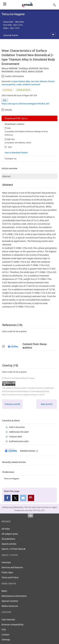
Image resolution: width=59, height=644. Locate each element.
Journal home (11, 35)
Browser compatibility (13, 624)
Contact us (11, 158)
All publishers (8, 539)
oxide (19, 84)
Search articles (9, 544)
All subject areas (10, 534)
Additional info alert (19, 432)
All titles (6, 529)
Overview (6, 562)
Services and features (12, 567)
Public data (7, 572)
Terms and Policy (10, 577)
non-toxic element (39, 81)
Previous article (12, 404)
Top (30, 516)
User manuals (8, 619)
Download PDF (16, 118)
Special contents (10, 601)
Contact (6, 635)
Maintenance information (14, 596)
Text (10, 147)
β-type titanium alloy (21, 81)
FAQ (4, 629)
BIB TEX (11, 139)
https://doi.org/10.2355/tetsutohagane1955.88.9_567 (25, 104)
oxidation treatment (31, 84)
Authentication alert (19, 441)
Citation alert (15, 437)
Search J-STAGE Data (13, 549)
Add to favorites (17, 427)
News (4, 591)
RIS (9, 128)
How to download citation (16, 152)
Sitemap (6, 640)
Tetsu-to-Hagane (11, 478)
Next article (47, 404)
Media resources (10, 606)
